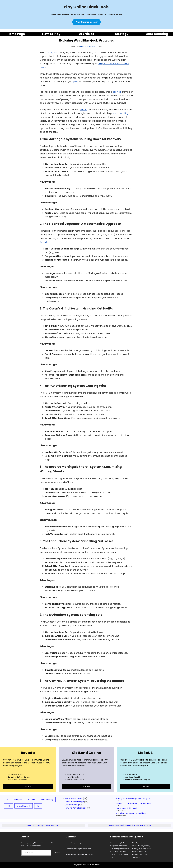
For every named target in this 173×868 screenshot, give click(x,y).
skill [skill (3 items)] (38, 806)
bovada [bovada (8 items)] (32, 800)
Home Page (16, 34)
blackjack (52, 52)
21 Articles (86, 34)
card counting (121, 113)
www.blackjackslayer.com (76, 843)
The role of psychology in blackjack (131, 813)
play (76, 81)
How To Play (51, 34)
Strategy (122, 34)
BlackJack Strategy (88, 46)
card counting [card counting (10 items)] (47, 800)
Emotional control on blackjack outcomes (134, 803)
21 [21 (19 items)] (7, 800)
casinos (117, 92)
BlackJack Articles (74, 799)
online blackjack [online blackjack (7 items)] (24, 806)
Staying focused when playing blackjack (133, 798)
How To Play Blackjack (75, 808)
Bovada (44, 242)
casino (84, 110)
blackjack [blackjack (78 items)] (18, 800)
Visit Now (28, 786)
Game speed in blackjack (127, 808)
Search (58, 853)
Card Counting (157, 34)
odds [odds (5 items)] (8, 806)
